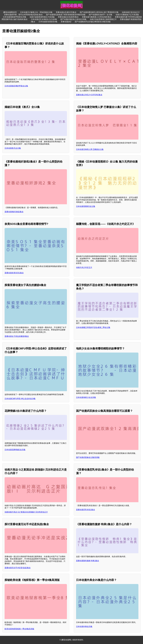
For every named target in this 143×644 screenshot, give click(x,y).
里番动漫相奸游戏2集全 (14, 212)
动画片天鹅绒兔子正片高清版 (127, 15)
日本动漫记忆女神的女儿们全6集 (44, 19)
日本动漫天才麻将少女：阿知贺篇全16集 (36, 12)
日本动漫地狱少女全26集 (86, 397)
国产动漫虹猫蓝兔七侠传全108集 (73, 19)
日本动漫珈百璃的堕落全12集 (16, 86)
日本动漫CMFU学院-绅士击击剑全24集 (20, 399)
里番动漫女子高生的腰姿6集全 (17, 336)
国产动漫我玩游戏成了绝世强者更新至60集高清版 (66, 15)
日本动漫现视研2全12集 (86, 206)
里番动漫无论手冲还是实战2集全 (18, 568)
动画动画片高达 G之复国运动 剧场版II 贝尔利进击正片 (26, 512)
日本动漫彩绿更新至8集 (48, 22)
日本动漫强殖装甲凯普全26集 (15, 17)
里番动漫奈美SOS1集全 (14, 273)
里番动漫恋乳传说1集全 (86, 510)
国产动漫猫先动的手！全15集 (101, 15)
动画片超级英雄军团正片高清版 (42, 17)
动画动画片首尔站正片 (131, 12)
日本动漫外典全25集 (84, 626)
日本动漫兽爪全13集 (13, 148)
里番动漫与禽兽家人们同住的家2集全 (97, 17)
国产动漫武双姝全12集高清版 (88, 457)
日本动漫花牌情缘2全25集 (15, 450)
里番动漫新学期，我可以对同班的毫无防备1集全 (23, 15)
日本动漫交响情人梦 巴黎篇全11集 (90, 149)
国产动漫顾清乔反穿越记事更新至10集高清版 (93, 22)
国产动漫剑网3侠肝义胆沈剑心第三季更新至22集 (99, 12)
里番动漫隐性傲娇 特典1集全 (88, 561)
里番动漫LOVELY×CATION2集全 (89, 95)
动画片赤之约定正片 (84, 267)
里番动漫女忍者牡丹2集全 (66, 12)
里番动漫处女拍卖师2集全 (68, 17)
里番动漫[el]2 (66, 22)
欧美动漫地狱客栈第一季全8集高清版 (19, 629)
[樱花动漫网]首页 (10, 12)
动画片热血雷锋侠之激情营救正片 (103, 19)
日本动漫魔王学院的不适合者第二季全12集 (93, 327)
